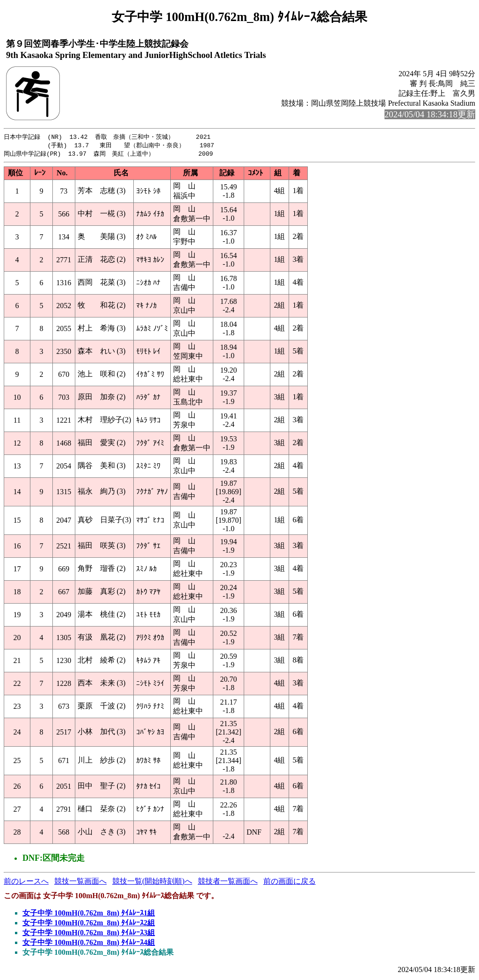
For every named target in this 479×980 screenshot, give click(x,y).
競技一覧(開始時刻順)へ (152, 883)
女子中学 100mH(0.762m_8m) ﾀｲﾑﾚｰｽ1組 (89, 914)
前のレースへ (26, 883)
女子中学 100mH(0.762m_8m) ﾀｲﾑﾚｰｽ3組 (89, 934)
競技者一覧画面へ (228, 883)
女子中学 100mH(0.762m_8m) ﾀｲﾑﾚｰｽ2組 (89, 924)
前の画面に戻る (290, 883)
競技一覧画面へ (80, 883)
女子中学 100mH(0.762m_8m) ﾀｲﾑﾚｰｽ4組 (89, 944)
